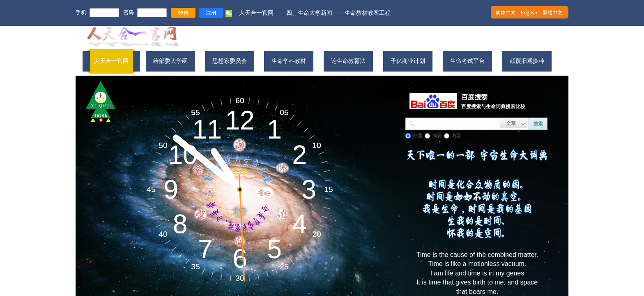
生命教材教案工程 (368, 13)
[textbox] (458, 123)
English (529, 12)
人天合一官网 (256, 13)
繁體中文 (552, 12)
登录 (183, 13)
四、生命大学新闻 (309, 13)
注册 (211, 13)
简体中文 (506, 12)
